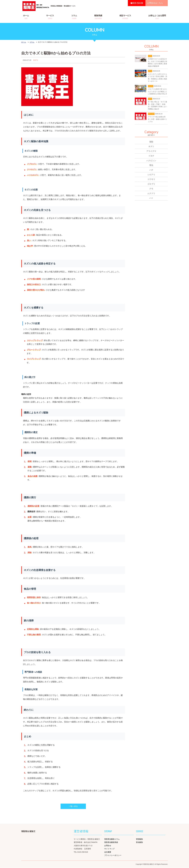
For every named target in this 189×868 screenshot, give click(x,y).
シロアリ (151, 175)
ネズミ (36, 60)
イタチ (151, 156)
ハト (151, 199)
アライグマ (151, 152)
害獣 (151, 142)
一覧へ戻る (73, 806)
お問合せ (108, 846)
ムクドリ (151, 194)
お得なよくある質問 (157, 17)
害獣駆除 (139, 839)
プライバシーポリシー (113, 855)
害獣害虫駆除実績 (111, 843)
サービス (50, 17)
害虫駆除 (139, 843)
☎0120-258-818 (137, 3)
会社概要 (108, 852)
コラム (74, 17)
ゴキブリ (151, 185)
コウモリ (151, 180)
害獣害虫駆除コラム (112, 839)
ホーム (26, 17)
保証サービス (125, 17)
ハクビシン (151, 161)
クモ (151, 190)
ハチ (151, 171)
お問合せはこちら (155, 3)
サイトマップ (109, 849)
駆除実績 (98, 17)
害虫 (151, 166)
